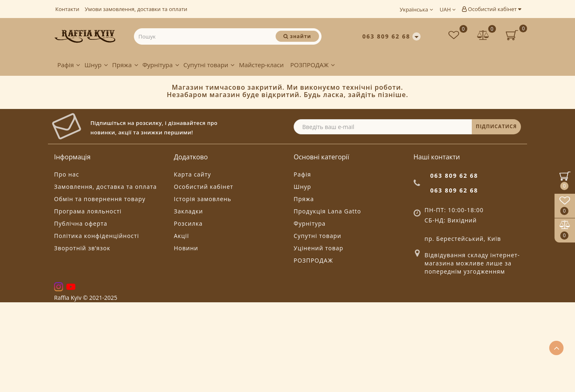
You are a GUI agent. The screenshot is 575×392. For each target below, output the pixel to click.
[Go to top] (556, 348)
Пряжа (125, 65)
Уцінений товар (318, 338)
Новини (186, 338)
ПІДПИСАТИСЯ (496, 216)
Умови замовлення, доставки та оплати (136, 9)
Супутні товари (209, 65)
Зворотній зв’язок (82, 338)
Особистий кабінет (491, 9)
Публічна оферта (81, 314)
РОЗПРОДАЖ (313, 65)
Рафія (69, 65)
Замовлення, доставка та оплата (105, 277)
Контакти (67, 9)
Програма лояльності (88, 301)
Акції (182, 326)
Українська (416, 9)
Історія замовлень (203, 289)
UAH (448, 9)
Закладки (189, 301)
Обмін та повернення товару (100, 289)
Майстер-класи (261, 65)
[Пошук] (297, 36)
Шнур (96, 65)
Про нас (67, 264)
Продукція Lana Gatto (327, 301)
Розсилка (188, 314)
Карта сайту (193, 264)
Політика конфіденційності (96, 326)
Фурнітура (161, 65)
